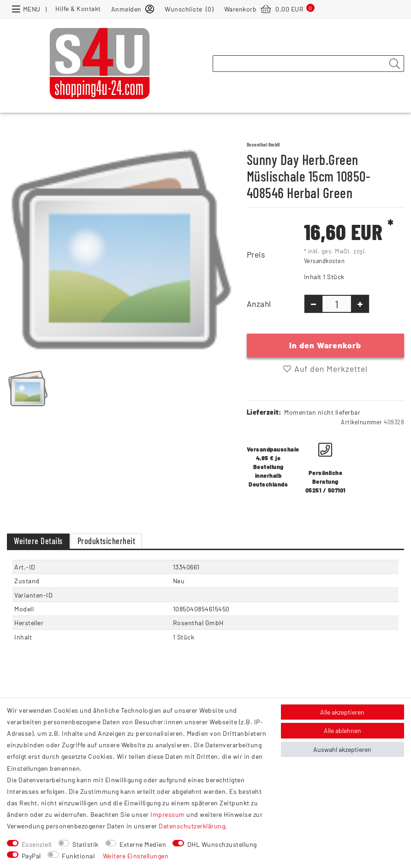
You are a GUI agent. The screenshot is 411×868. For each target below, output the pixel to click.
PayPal (31, 856)
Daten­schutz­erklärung (192, 826)
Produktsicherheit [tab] (107, 541)
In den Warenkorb (325, 345)
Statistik (86, 844)
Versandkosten (325, 261)
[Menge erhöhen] (360, 304)
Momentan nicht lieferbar (322, 412)
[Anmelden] (133, 9)
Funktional (78, 856)
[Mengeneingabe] (337, 304)
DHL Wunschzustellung (222, 844)
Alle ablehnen (342, 730)
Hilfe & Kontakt (78, 9)
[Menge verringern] (313, 304)
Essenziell (37, 844)
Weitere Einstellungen (136, 856)
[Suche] (394, 64)
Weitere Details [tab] (38, 541)
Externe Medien (143, 844)
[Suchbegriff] (309, 64)
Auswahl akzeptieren (342, 749)
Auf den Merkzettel (325, 369)
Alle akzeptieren (342, 712)
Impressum (168, 814)
